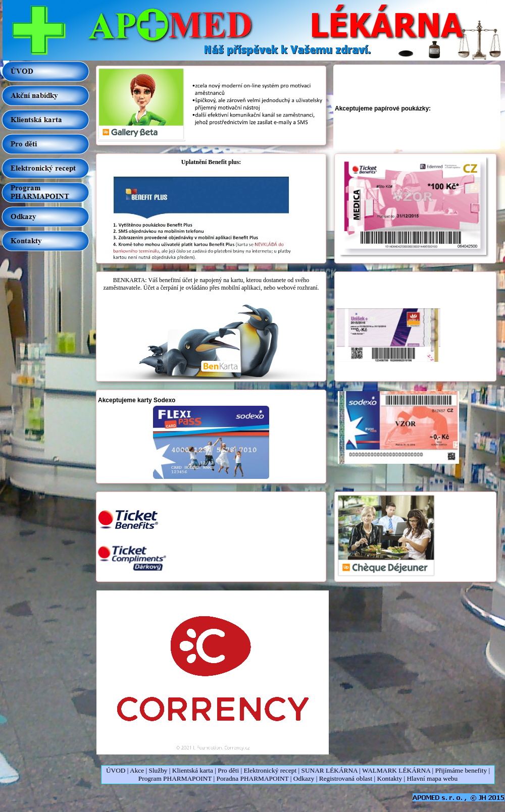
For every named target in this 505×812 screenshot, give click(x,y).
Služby (159, 770)
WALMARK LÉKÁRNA (396, 770)
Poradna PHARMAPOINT (252, 778)
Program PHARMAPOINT (175, 778)
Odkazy (304, 778)
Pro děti (228, 770)
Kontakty (390, 778)
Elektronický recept (270, 770)
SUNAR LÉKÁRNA (330, 770)
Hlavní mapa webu (432, 778)
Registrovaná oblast (346, 778)
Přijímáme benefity (461, 770)
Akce (137, 770)
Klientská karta (193, 770)
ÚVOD (116, 770)
